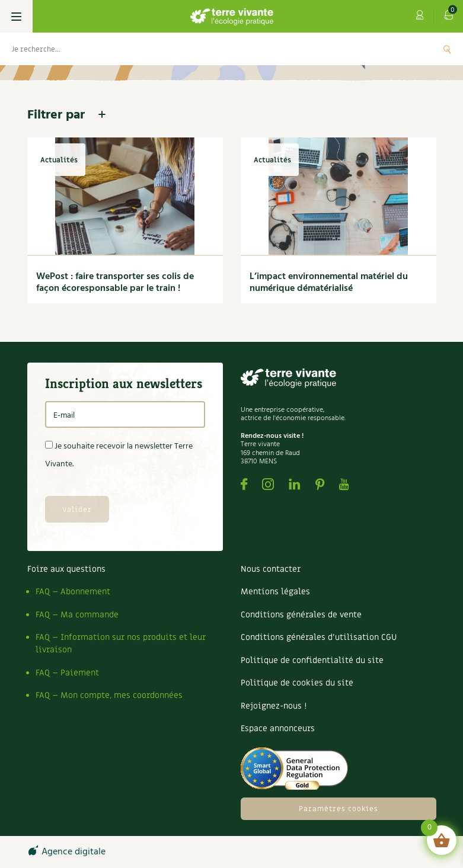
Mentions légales (275, 592)
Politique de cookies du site (297, 683)
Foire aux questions (66, 569)
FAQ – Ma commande (77, 615)
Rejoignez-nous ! (274, 706)
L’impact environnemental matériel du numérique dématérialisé (329, 283)
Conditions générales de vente (301, 615)
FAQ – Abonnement (73, 592)
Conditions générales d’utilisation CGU (319, 637)
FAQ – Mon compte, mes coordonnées (109, 695)
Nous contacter (271, 569)
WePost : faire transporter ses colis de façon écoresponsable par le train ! (115, 283)
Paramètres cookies (339, 809)
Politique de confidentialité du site (312, 660)
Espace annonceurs (278, 728)
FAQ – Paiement (67, 673)
